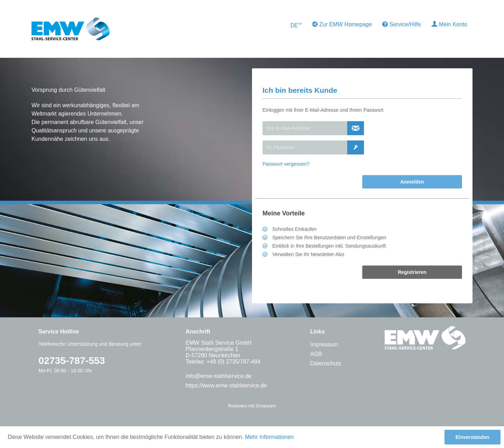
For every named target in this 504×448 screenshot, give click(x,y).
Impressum (324, 344)
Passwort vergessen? (286, 164)
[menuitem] (342, 25)
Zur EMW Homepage (342, 24)
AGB (316, 354)
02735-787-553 (72, 361)
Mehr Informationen (269, 437)
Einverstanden (472, 437)
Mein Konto (449, 24)
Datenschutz (326, 363)
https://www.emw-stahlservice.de (226, 385)
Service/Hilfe (401, 24)
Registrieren (412, 272)
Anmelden (412, 182)
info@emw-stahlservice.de (218, 376)
